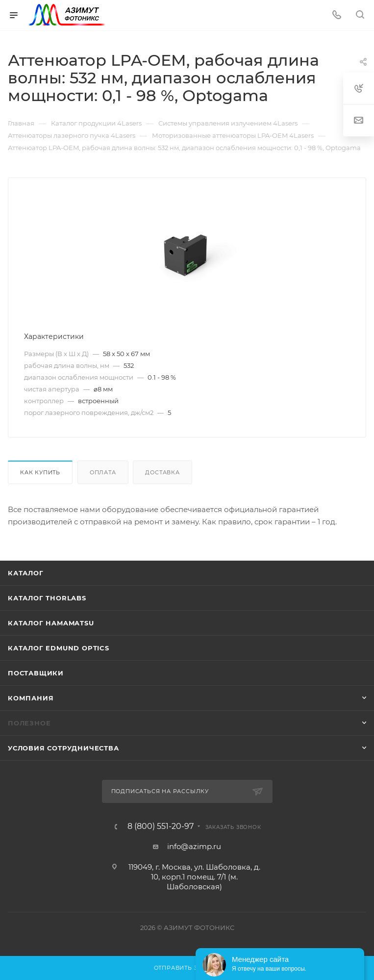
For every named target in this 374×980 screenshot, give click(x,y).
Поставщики (36, 673)
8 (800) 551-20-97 (161, 826)
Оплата (103, 472)
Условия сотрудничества (63, 748)
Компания (31, 698)
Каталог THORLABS (47, 598)
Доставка (162, 472)
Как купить (40, 472)
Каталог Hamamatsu (51, 623)
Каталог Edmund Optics (59, 648)
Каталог (26, 573)
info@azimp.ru (194, 846)
